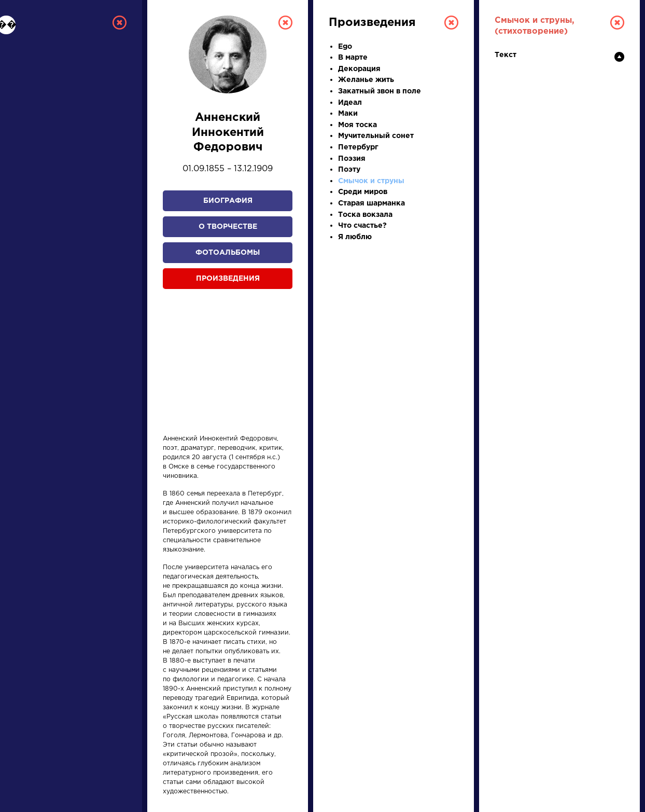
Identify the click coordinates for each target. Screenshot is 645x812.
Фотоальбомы (228, 253)
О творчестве (228, 227)
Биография (228, 201)
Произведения (228, 279)
